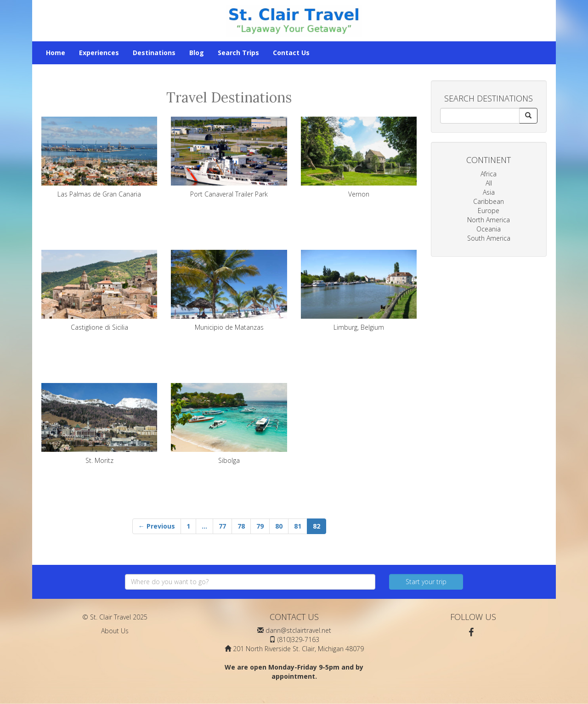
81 (298, 526)
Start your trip (426, 582)
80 (279, 526)
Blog (197, 53)
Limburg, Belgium (359, 291)
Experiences (99, 53)
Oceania (489, 229)
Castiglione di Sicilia (99, 291)
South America (489, 238)
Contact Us (291, 53)
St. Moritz (99, 424)
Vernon (359, 158)
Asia (489, 192)
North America (489, 220)
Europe (489, 211)
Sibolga (229, 424)
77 (222, 526)
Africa (489, 174)
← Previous (157, 526)
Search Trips (238, 53)
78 (241, 526)
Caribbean (489, 201)
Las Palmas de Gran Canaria (99, 158)
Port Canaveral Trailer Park (229, 158)
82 (317, 526)
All (489, 183)
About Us (115, 631)
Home (56, 53)
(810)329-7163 (298, 639)
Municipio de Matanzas (229, 291)
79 (260, 526)
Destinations (154, 53)
